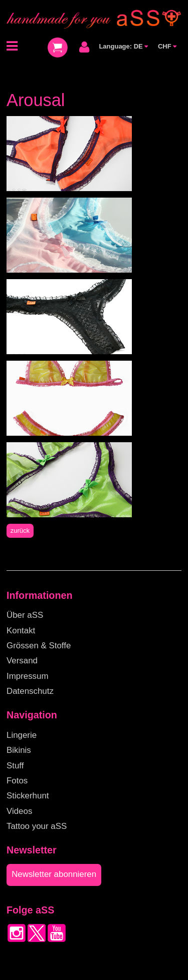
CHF (167, 46)
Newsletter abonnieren (54, 874)
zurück (20, 531)
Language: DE (123, 46)
